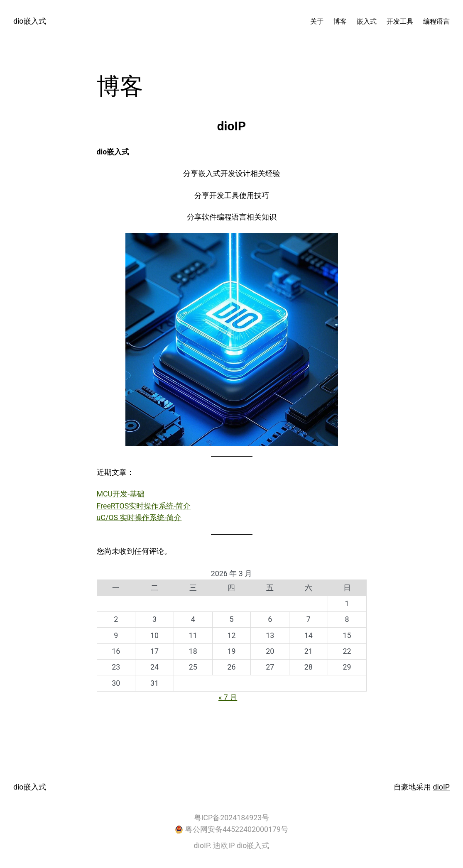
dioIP (441, 787)
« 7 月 (228, 697)
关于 (317, 21)
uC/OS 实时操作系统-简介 (139, 517)
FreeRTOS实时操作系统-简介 (144, 506)
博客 (340, 21)
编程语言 (436, 21)
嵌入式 (367, 21)
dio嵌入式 (30, 21)
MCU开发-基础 (121, 494)
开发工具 (400, 21)
